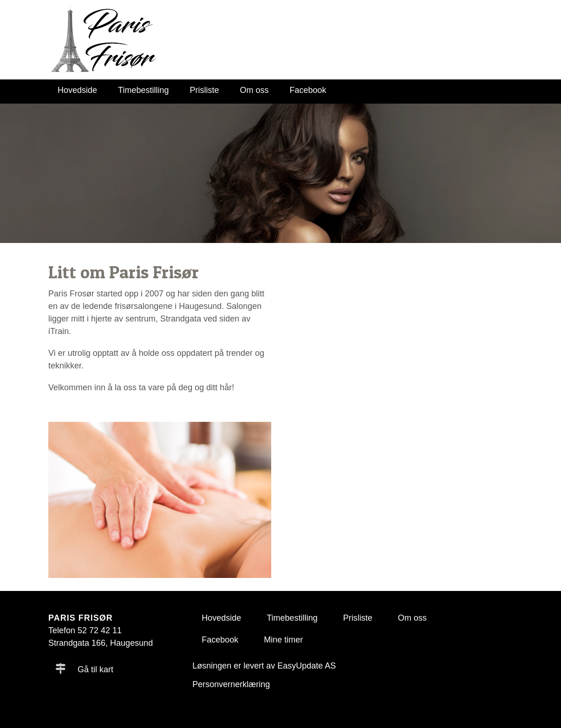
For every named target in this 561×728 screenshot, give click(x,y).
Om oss (254, 90)
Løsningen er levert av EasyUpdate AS (264, 666)
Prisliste (204, 90)
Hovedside (77, 90)
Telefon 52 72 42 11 (85, 630)
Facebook (308, 90)
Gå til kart (84, 669)
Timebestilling (143, 90)
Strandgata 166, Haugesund (101, 643)
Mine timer (283, 640)
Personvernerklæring (231, 684)
